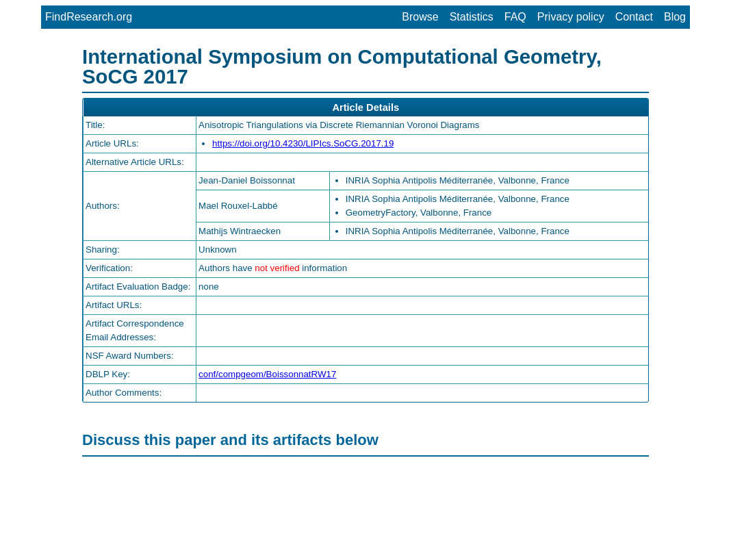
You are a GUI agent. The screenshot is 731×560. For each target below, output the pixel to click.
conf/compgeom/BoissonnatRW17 (267, 374)
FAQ (515, 17)
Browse (420, 17)
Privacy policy (571, 17)
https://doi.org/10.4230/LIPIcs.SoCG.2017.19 (303, 143)
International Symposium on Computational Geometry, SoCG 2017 (342, 66)
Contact (634, 17)
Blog (675, 17)
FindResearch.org (89, 17)
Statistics (472, 17)
